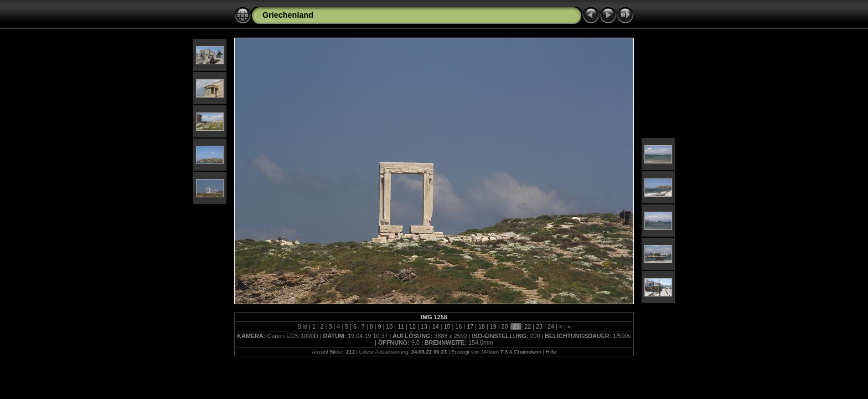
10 (389, 326)
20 (505, 326)
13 (424, 326)
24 (551, 326)
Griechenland (288, 15)
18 (482, 326)
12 (412, 326)
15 (447, 326)
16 (458, 326)
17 (470, 326)
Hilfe (551, 352)
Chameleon (528, 352)
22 (528, 326)
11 (401, 326)
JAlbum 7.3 (494, 352)
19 (493, 326)
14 (436, 326)
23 (539, 326)
